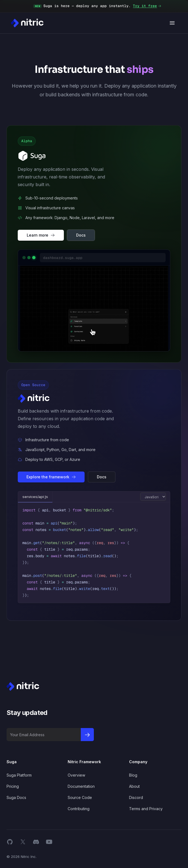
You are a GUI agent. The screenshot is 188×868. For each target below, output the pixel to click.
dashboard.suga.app (63, 258)
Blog (133, 775)
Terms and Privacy (146, 809)
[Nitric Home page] (27, 23)
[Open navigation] (172, 23)
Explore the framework (51, 477)
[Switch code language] (153, 497)
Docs (81, 235)
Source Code (80, 797)
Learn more (41, 235)
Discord (136, 797)
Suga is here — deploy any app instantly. (97, 6)
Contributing (79, 809)
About (134, 786)
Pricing (13, 786)
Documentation (81, 786)
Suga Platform (19, 775)
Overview (76, 775)
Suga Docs (16, 797)
